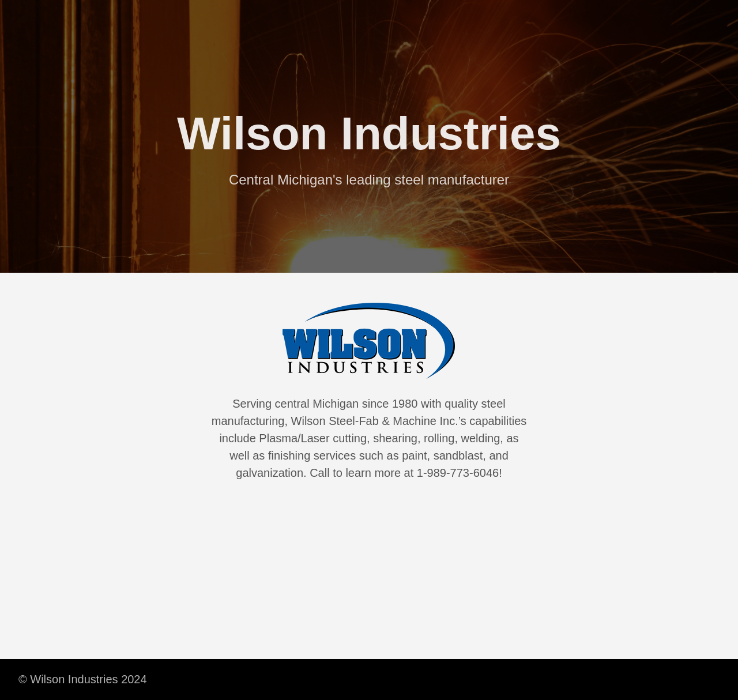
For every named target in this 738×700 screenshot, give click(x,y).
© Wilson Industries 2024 (83, 679)
